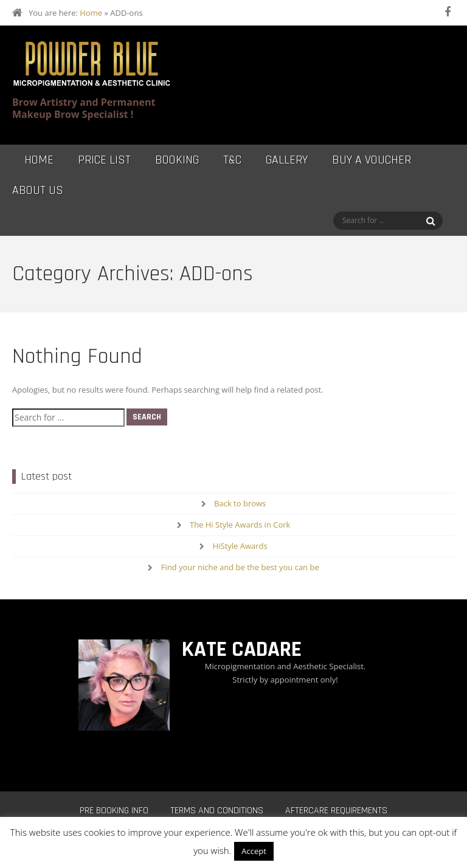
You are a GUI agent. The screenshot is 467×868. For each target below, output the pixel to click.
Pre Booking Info (114, 811)
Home (91, 13)
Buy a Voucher (372, 160)
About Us (38, 190)
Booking (177, 160)
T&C (232, 160)
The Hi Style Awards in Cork (240, 525)
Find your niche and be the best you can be (240, 567)
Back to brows (240, 503)
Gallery (287, 160)
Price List (104, 160)
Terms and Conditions (217, 811)
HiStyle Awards (240, 546)
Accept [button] (254, 851)
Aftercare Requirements (336, 811)
